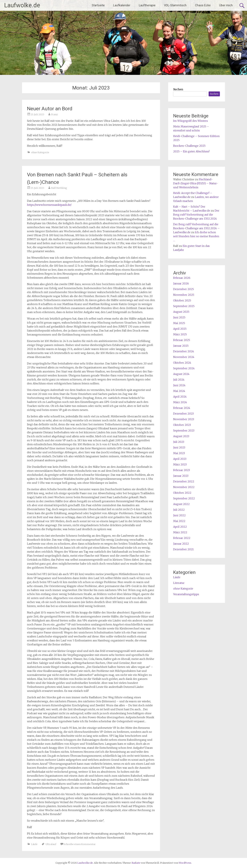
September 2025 (184, 306)
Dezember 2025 (183, 289)
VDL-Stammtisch (175, 5)
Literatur (179, 583)
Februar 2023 (181, 470)
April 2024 (180, 397)
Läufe (34, 844)
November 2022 (184, 487)
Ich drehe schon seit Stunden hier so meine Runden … (196, 236)
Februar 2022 (182, 538)
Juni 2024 (179, 385)
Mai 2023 (179, 453)
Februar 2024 (182, 408)
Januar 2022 (181, 544)
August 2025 (181, 312)
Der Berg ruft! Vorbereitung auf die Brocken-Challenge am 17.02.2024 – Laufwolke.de (196, 228)
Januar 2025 (181, 346)
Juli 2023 (179, 442)
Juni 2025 (179, 317)
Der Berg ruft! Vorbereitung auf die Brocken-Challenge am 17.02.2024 (196, 215)
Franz (54, 114)
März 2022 (180, 532)
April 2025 (180, 329)
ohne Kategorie (40, 152)
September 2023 (184, 431)
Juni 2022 (179, 515)
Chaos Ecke (203, 5)
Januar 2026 (181, 283)
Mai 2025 (179, 323)
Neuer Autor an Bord (50, 109)
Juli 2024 (179, 380)
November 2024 (184, 357)
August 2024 (181, 374)
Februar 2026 (182, 278)
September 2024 (184, 368)
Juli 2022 (179, 510)
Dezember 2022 (184, 481)
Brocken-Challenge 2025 (189, 146)
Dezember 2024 (184, 351)
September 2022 (184, 498)
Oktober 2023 (182, 425)
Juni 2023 (179, 447)
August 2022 (181, 504)
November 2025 (184, 295)
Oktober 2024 (182, 363)
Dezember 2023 (183, 414)
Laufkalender (122, 5)
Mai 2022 (179, 521)
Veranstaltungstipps (186, 594)
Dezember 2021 (183, 549)
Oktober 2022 (182, 493)
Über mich (226, 5)
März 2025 (180, 334)
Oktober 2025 (182, 300)
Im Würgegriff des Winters (190, 121)
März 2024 (180, 402)
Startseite (98, 5)
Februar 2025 (182, 340)
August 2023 (181, 436)
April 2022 (180, 527)
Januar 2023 (181, 476)
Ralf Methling (59, 188)
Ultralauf (51, 844)
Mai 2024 (179, 391)
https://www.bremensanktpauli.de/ (49, 205)
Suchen (178, 89)
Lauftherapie (147, 5)
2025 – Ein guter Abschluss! (191, 151)
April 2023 (180, 459)
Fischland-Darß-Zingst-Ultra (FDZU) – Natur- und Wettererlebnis (195, 183)
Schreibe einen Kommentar (80, 844)
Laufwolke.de (22, 5)
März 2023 (180, 464)
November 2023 (184, 419)
